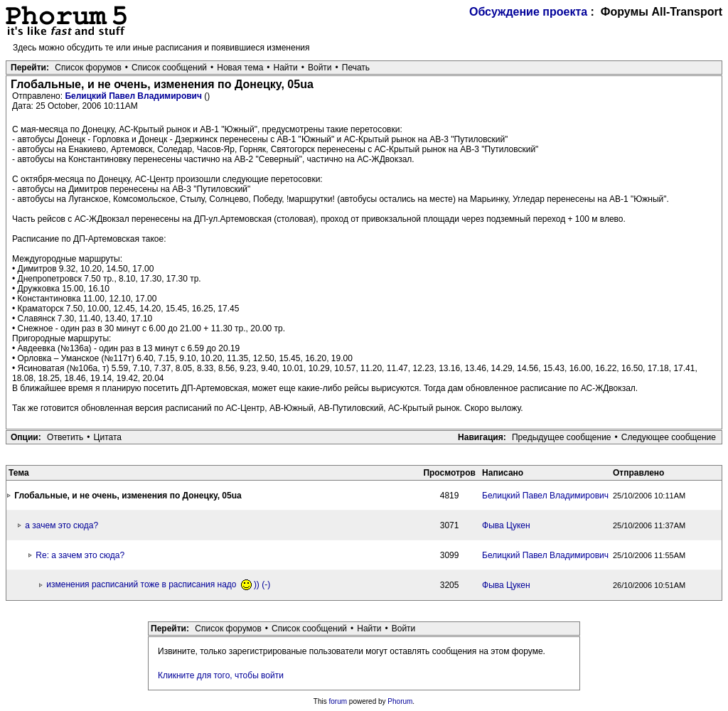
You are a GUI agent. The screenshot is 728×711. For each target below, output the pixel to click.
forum (338, 701)
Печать (356, 68)
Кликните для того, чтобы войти (221, 675)
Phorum (400, 701)
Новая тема (240, 68)
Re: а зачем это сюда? (80, 555)
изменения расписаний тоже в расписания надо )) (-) (158, 584)
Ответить (65, 437)
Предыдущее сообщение (562, 437)
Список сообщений (169, 68)
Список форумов (88, 68)
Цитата (108, 437)
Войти (320, 68)
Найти (286, 68)
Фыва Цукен (506, 525)
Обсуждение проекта (528, 12)
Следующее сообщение (669, 437)
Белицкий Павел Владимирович (134, 96)
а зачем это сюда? (61, 525)
